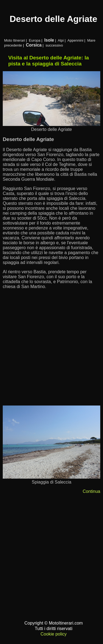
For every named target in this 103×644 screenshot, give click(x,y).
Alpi (61, 40)
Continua (91, 491)
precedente (13, 45)
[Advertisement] (51, 350)
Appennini (75, 40)
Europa (35, 40)
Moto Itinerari (15, 40)
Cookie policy (53, 634)
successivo (54, 45)
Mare (91, 40)
